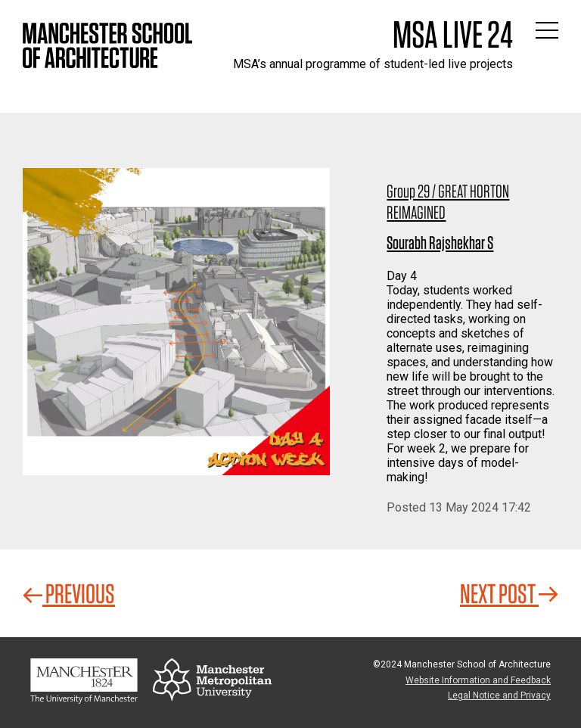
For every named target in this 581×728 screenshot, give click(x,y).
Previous (69, 593)
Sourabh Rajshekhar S (440, 243)
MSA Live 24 (453, 34)
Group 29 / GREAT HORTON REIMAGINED (448, 202)
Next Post (509, 593)
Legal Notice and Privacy (499, 695)
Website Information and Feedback (478, 680)
